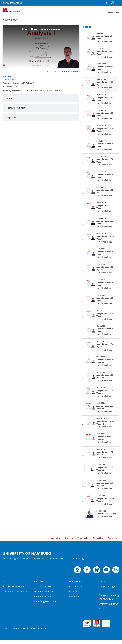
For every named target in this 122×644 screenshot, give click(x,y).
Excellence (75, 587)
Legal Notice (55, 538)
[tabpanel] (41, 98)
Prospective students (13, 587)
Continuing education (14, 592)
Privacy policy (83, 538)
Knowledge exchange (45, 601)
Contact (102, 582)
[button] (106, 3)
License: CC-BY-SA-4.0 (56, 71)
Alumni (73, 597)
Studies (6, 582)
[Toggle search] (112, 3)
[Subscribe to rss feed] (83, 27)
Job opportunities (43, 597)
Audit (95, 621)
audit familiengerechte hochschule (87, 623)
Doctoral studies (43, 592)
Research (39, 582)
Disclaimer (69, 538)
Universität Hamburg (12, 3)
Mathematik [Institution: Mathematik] (9, 80)
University (74, 582)
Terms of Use (98, 538)
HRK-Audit (105, 623)
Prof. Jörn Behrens (10, 87)
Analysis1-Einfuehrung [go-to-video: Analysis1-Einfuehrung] (106, 514)
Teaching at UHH (43, 587)
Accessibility (113, 538)
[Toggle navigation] (119, 3)
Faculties (74, 592)
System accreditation (116, 623)
